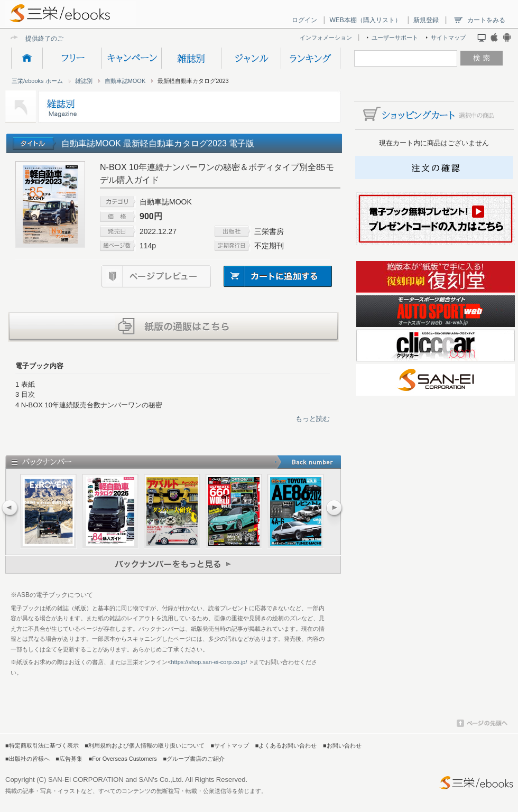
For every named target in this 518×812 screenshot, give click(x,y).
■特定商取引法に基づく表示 (42, 745)
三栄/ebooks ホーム (37, 81)
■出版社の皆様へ (27, 759)
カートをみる (486, 20)
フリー (72, 58)
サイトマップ (448, 38)
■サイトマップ (230, 745)
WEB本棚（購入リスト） (365, 20)
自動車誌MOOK (125, 81)
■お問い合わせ (342, 745)
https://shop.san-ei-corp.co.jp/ (209, 662)
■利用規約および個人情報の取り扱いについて (145, 745)
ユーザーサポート (395, 38)
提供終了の (41, 38)
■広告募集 (69, 759)
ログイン (304, 20)
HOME (27, 58)
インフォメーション (326, 38)
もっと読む (313, 419)
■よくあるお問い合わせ (286, 745)
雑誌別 (191, 58)
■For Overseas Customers (123, 759)
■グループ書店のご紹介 (194, 759)
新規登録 (426, 20)
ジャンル (251, 58)
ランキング (311, 58)
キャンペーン (131, 58)
